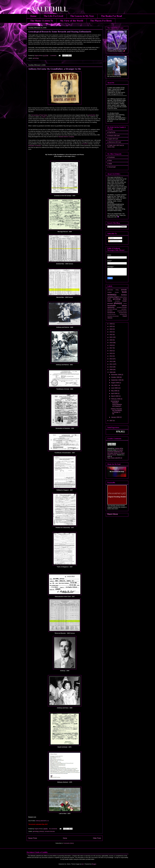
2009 (111, 370)
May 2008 (114, 391)
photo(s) (42, 831)
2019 (111, 343)
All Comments (114, 241)
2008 (111, 372)
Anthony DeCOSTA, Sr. (42, 821)
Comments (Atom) (69, 843)
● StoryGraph (112, 167)
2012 (111, 361)
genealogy (36, 58)
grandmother (92, 115)
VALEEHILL (47, 9)
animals (124, 290)
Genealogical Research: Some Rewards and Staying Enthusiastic (60, 32)
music (125, 301)
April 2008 (114, 393)
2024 (111, 329)
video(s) (110, 318)
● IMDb (110, 164)
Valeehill (110, 448)
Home (33, 16)
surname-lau (123, 314)
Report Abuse (113, 514)
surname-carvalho (122, 307)
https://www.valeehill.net (115, 458)
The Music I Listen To (42, 21)
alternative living (113, 290)
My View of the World (72, 21)
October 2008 (116, 377)
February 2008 (116, 399)
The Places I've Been (101, 21)
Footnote (85, 144)
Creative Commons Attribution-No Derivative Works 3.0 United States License (116, 452)
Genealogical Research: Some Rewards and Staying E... (116, 404)
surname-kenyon (111, 314)
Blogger (94, 864)
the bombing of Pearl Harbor (39, 115)
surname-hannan (122, 311)
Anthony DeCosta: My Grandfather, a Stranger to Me (55, 69)
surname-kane (123, 313)
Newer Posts (33, 838)
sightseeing (111, 307)
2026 (111, 324)
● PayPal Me (111, 132)
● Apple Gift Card (113, 139)
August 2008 (115, 383)
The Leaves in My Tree (82, 16)
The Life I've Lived (53, 16)
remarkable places (117, 306)
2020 (111, 340)
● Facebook (111, 157)
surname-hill (111, 313)
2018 (111, 345)
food (109, 299)
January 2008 (116, 417)
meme (110, 301)
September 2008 (116, 380)
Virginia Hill (118, 448)
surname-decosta (50, 831)
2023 (111, 332)
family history (123, 297)
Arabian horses (113, 292)
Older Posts (97, 838)
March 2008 (115, 396)
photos (125, 304)
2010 (111, 367)
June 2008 (115, 388)
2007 (111, 421)
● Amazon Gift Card (113, 136)
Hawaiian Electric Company (66, 137)
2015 (111, 353)
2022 (111, 335)
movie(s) (117, 301)
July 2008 (114, 385)
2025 (111, 326)
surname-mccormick (113, 316)
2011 (111, 364)
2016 (111, 351)
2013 (111, 359)
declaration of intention (35, 146)
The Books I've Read (111, 16)
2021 (111, 337)
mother (44, 117)
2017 (111, 348)
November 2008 (116, 375)
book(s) (124, 295)
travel (125, 316)
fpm (83, 864)
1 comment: (53, 55)
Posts (111, 238)
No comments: (53, 829)
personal (110, 303)
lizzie (125, 299)
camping (110, 297)
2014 (111, 356)
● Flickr (110, 160)
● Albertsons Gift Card (114, 142)
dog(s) (117, 297)
